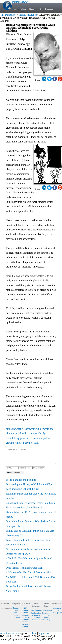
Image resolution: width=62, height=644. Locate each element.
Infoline (15, 613)
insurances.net (9, 15)
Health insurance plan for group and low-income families (31, 499)
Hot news (46, 618)
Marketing (46, 623)
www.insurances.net (10, 636)
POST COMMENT (15, 475)
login (41, 636)
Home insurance (26, 617)
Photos (46, 620)
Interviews (46, 616)
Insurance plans (19, 9)
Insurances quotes (57, 612)
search (49, 636)
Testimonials (36, 616)
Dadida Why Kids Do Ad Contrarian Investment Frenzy (31, 517)
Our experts (36, 620)
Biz (40, 9)
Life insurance (26, 612)
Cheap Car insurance (26, 621)
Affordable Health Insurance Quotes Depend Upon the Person (29, 564)
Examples (36, 618)
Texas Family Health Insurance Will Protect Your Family (28, 592)
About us (15, 611)
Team (15, 616)
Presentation (36, 614)
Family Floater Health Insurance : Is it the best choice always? (30, 536)
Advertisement (46, 614)
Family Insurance (28, 15)
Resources (36, 623)
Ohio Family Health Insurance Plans (25, 571)
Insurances (50, 9)
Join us (15, 618)
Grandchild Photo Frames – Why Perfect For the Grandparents (31, 527)
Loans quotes (57, 616)
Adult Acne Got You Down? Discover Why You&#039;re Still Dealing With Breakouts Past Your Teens (31, 580)
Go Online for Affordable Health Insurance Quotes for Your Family (28, 555)
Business (26, 625)
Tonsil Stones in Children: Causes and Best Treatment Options (28, 545)
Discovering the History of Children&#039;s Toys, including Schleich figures (29, 490)
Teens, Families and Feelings (21, 483)
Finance (32, 9)
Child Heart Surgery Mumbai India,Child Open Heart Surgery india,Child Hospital (30, 508)
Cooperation (15, 620)
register (33, 636)
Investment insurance (26, 628)
